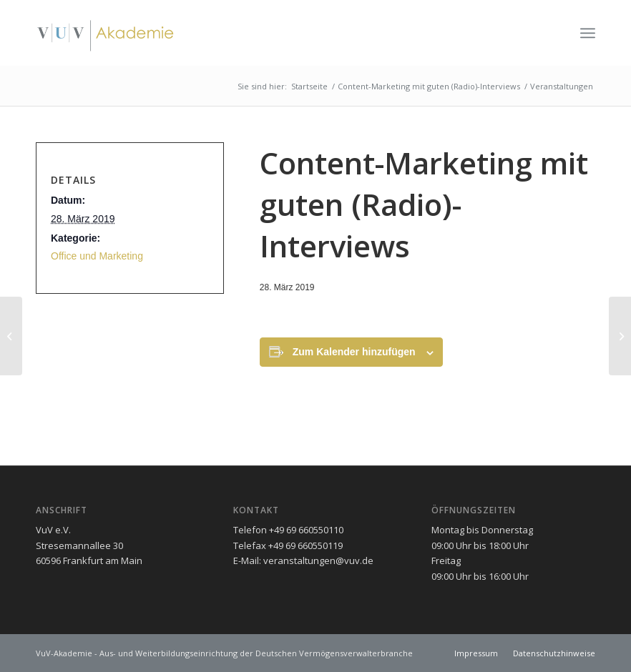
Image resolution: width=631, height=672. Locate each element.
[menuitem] (588, 33)
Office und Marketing (97, 256)
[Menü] (588, 33)
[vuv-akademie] (106, 33)
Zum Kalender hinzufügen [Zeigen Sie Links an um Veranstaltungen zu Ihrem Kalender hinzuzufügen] (354, 352)
